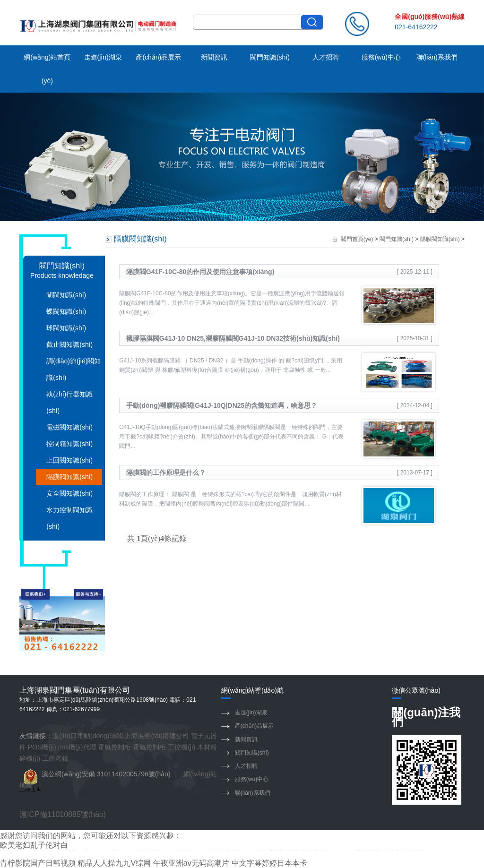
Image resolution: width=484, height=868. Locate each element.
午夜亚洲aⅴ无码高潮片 (191, 863)
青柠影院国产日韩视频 (38, 863)
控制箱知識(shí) (69, 444)
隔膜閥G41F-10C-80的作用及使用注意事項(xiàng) (200, 272)
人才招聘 (326, 57)
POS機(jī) (42, 747)
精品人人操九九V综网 (114, 863)
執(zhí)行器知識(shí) (69, 402)
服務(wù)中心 (381, 57)
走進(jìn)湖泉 (103, 57)
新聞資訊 (214, 57)
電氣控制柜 (114, 747)
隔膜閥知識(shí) (69, 477)
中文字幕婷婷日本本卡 (269, 863)
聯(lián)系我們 (437, 57)
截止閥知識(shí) (69, 344)
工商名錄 (55, 758)
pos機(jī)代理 (77, 747)
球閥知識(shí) (66, 328)
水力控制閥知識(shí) (69, 518)
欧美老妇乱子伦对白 (34, 845)
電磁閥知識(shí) (69, 427)
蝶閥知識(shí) (66, 311)
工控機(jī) (181, 747)
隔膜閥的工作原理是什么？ (166, 473)
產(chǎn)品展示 (158, 57)
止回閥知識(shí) (69, 460)
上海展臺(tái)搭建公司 (156, 736)
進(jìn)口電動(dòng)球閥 (88, 736)
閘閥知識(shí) (66, 295)
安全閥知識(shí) (69, 493)
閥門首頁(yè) (357, 239)
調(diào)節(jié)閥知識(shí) (73, 369)
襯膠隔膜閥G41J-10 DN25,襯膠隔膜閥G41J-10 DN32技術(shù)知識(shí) (233, 338)
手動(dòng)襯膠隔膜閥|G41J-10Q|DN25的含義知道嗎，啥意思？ (222, 405)
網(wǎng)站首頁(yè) (47, 69)
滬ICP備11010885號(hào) (63, 814)
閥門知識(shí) (270, 57)
